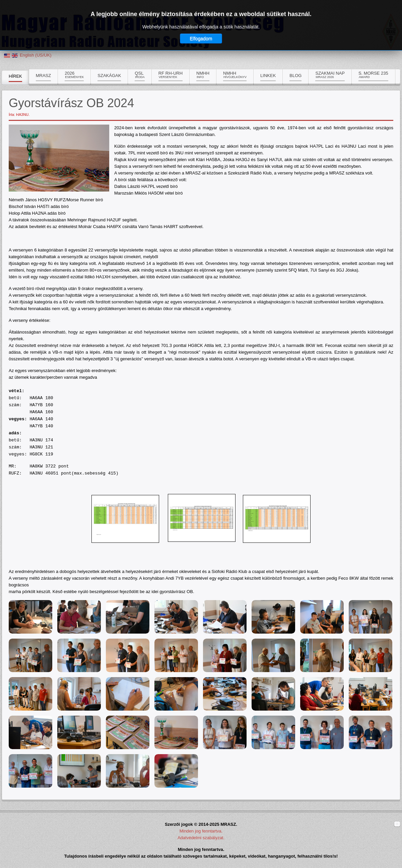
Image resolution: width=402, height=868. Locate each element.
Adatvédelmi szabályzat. (201, 838)
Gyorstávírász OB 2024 (71, 103)
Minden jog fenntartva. (201, 831)
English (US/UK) (36, 55)
